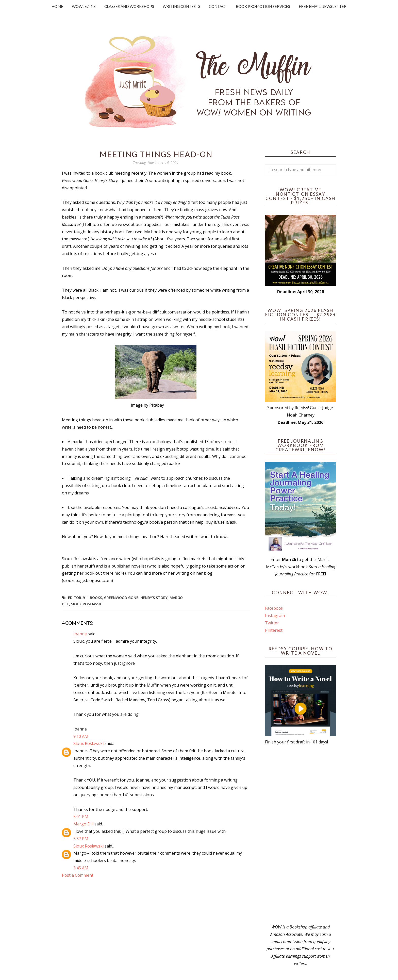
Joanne (80, 634)
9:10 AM (81, 736)
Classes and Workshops (129, 6)
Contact (218, 6)
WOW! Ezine (84, 6)
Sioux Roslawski (87, 604)
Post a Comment (78, 875)
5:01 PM (81, 817)
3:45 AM (81, 868)
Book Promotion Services (263, 6)
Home (57, 6)
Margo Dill (83, 824)
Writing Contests (181, 6)
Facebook (274, 608)
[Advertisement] (301, 835)
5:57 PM (81, 839)
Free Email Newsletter (323, 6)
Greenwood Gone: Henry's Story (136, 598)
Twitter (272, 623)
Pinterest (274, 630)
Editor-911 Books (85, 598)
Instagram (275, 616)
